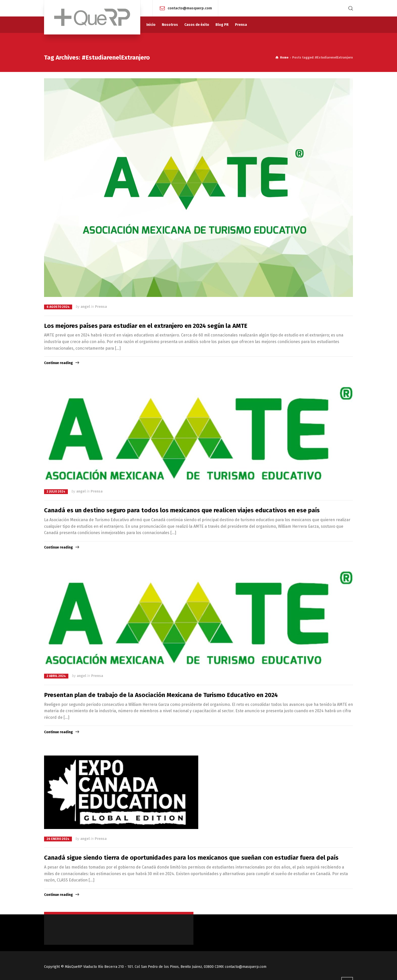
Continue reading (58, 363)
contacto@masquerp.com (190, 8)
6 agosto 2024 (58, 307)
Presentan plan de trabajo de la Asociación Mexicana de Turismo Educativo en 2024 (161, 695)
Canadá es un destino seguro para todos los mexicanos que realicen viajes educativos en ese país (182, 510)
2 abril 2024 (56, 676)
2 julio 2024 (56, 492)
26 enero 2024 (58, 839)
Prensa (101, 307)
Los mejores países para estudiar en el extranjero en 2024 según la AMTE (146, 326)
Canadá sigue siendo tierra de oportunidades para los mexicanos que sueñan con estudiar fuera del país (191, 858)
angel (85, 307)
